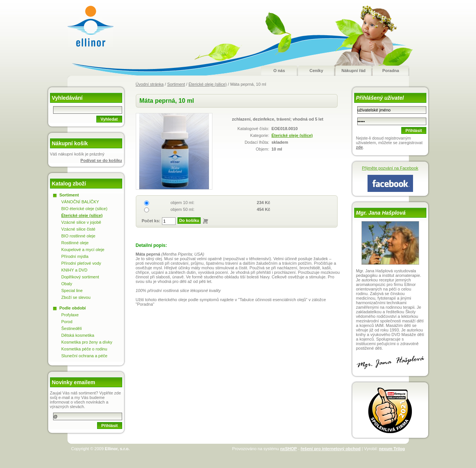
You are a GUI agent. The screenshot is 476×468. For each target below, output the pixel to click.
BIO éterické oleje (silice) (85, 209)
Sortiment (176, 84)
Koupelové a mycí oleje (83, 250)
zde (360, 147)
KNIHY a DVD (75, 270)
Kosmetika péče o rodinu (84, 349)
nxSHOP (289, 449)
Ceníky (316, 71)
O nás (279, 71)
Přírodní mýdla (75, 256)
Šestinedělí (72, 328)
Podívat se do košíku (101, 160)
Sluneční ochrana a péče (85, 356)
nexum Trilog (392, 449)
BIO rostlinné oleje (79, 236)
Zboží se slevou (76, 297)
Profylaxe (70, 315)
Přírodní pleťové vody (81, 263)
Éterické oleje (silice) (208, 84)
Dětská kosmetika (78, 335)
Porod (67, 322)
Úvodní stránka (150, 84)
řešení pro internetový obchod (330, 449)
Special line (72, 291)
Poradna (391, 71)
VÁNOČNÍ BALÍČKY (80, 202)
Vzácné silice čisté (79, 229)
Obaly (67, 284)
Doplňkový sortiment (80, 277)
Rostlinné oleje (75, 243)
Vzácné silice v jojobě (81, 222)
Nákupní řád (353, 71)
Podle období (73, 308)
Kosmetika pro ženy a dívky (87, 342)
